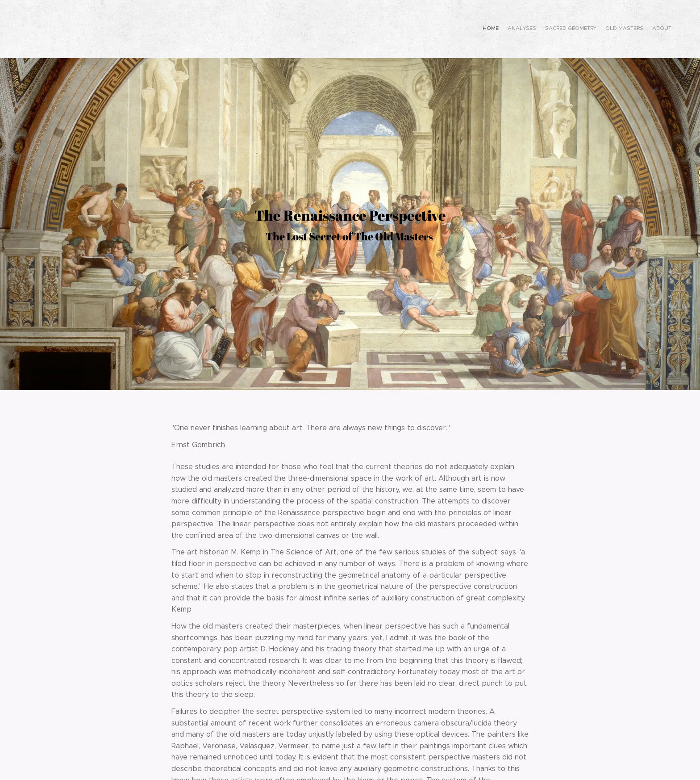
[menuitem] (637, 29)
